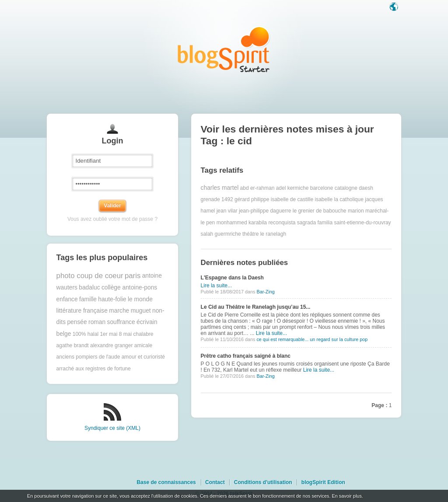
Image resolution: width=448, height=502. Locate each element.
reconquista (282, 223)
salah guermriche (221, 234)
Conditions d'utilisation (263, 482)
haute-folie (112, 299)
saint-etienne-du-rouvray (362, 223)
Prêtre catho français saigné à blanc (246, 356)
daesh (366, 188)
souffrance (121, 322)
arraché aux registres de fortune (94, 369)
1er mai (108, 334)
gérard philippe (252, 199)
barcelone (322, 188)
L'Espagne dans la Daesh (232, 278)
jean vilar (227, 211)
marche (119, 311)
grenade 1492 (217, 199)
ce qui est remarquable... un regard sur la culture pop (312, 339)
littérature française (82, 311)
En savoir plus (346, 496)
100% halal (86, 334)
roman (97, 322)
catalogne (346, 188)
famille (88, 299)
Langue (395, 7)
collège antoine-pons (129, 288)
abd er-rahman (257, 188)
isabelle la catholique (339, 199)
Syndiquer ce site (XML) (112, 428)
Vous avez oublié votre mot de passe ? (112, 219)
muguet (141, 311)
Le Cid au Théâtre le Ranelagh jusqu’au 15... (256, 307)
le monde (140, 299)
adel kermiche (292, 188)
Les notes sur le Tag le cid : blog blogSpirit (224, 49)
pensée (77, 322)
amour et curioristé (143, 357)
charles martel (220, 188)
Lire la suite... (216, 286)
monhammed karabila (242, 223)
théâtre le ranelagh (264, 234)
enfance (67, 299)
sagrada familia (315, 223)
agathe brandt (73, 345)
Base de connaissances (166, 482)
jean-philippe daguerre (265, 211)
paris (133, 276)
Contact (215, 482)
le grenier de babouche (320, 211)
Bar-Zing (265, 292)
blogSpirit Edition (323, 482)
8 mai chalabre (136, 334)
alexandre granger (111, 345)
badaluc (89, 288)
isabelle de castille (292, 199)
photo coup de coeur (90, 276)
